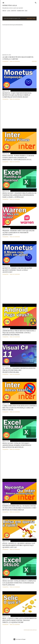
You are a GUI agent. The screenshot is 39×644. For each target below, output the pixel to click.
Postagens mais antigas (30, 630)
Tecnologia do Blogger (20, 639)
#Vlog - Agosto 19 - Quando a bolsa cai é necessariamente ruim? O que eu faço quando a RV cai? (19, 545)
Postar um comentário (15, 61)
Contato (13, 11)
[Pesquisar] (36, 2)
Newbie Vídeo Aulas (10, 5)
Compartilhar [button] (5, 61)
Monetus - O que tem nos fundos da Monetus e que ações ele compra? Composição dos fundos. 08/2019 (17, 95)
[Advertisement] (19, 114)
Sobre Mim (20, 11)
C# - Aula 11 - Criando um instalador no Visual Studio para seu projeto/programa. (19, 370)
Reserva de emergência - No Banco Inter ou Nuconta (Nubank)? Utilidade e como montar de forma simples (19, 508)
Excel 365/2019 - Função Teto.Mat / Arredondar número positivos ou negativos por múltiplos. (17, 445)
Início (4, 11)
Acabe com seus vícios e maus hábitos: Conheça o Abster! (18, 58)
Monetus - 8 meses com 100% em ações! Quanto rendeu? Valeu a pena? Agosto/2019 (17, 270)
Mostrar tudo (31, 18)
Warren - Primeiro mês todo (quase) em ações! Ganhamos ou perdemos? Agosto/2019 (18, 233)
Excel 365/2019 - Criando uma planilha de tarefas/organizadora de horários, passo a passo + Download (19, 195)
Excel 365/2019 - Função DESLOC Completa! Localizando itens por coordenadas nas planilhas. (19, 583)
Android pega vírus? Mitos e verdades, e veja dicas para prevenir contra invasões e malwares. (19, 333)
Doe (26, 11)
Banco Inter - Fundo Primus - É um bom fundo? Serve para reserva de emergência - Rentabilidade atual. (18, 158)
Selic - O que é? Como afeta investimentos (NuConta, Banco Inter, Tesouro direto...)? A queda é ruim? (19, 620)
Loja (8, 11)
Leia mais (34, 61)
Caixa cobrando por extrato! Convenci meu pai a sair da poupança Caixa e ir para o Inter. (19, 408)
